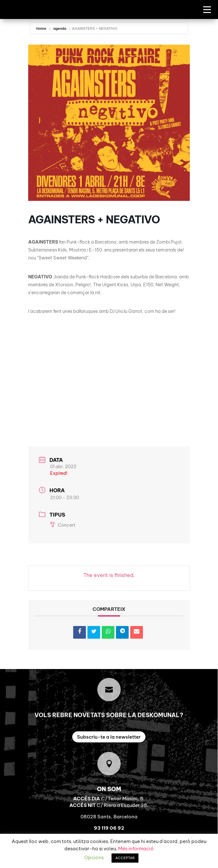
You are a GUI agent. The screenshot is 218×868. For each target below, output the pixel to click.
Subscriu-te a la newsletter (109, 737)
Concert (63, 525)
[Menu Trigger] (207, 9)
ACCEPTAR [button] (125, 858)
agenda (60, 28)
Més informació (136, 849)
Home (42, 28)
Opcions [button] (94, 857)
